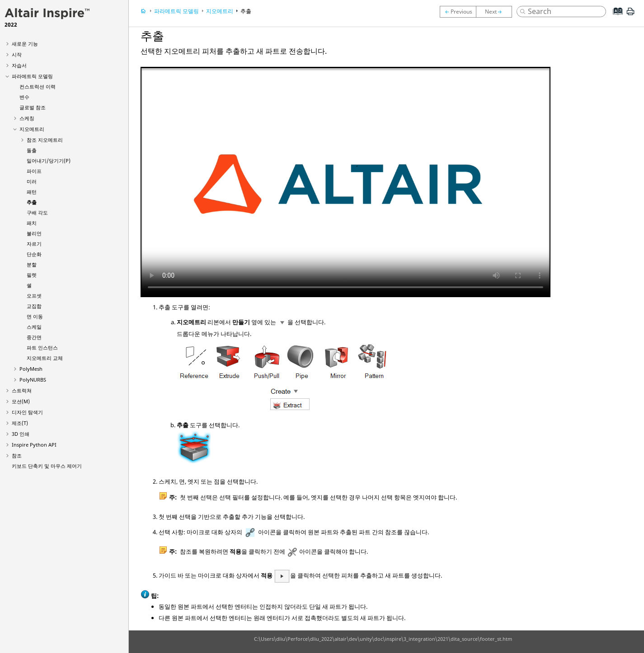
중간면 (34, 337)
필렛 (32, 275)
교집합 (34, 306)
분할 (32, 264)
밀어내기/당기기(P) (49, 161)
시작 (17, 54)
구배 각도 (37, 212)
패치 (32, 223)
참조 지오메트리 (45, 140)
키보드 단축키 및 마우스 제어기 (47, 466)
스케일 (34, 327)
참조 (17, 455)
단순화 (34, 254)
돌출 (32, 150)
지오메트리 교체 (45, 358)
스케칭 (27, 118)
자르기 (34, 244)
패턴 (32, 192)
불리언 (34, 233)
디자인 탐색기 (27, 412)
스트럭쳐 (22, 390)
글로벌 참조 (33, 107)
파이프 (34, 171)
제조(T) (20, 423)
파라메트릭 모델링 (32, 76)
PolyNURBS (33, 380)
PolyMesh (31, 369)
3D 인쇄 (21, 434)
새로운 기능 (25, 44)
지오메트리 (32, 129)
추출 (32, 202)
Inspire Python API (34, 445)
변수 (24, 97)
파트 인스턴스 (42, 347)
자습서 (19, 65)
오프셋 (34, 296)
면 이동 (35, 316)
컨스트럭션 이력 (38, 86)
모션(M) (21, 401)
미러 (32, 181)
